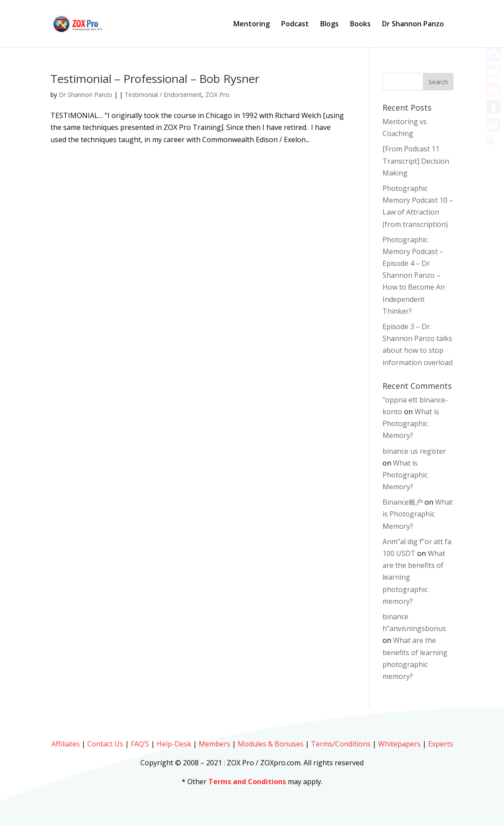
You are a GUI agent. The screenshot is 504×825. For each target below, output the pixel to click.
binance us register (414, 451)
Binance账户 (403, 502)
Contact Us (105, 744)
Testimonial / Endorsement (163, 95)
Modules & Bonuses (271, 744)
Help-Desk (174, 744)
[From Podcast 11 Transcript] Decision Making (416, 161)
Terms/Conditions (341, 744)
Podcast (295, 25)
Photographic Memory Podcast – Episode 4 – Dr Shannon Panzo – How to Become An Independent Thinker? (414, 275)
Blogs (329, 25)
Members (214, 744)
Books (360, 25)
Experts (441, 744)
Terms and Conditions (247, 782)
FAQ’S (140, 744)
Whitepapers (399, 744)
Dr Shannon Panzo (413, 25)
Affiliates (66, 744)
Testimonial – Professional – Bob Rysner (155, 79)
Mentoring (252, 25)
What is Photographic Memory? (411, 423)
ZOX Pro (217, 95)
